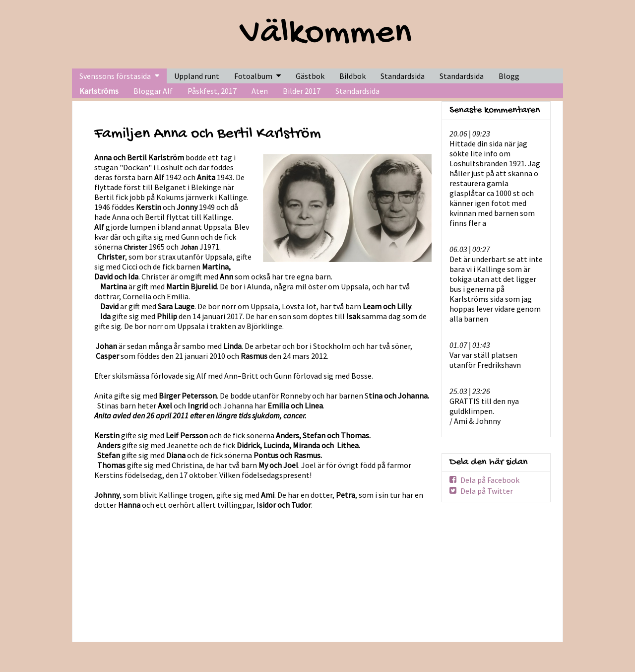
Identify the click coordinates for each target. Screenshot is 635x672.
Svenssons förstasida (115, 76)
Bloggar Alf (153, 91)
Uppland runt (197, 76)
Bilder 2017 (302, 91)
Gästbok (310, 76)
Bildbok (352, 76)
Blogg (509, 76)
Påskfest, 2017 (212, 91)
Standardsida (357, 91)
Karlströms (99, 91)
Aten (260, 91)
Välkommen (326, 34)
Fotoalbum (253, 76)
